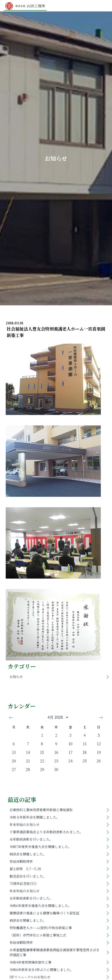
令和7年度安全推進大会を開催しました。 (40, 847)
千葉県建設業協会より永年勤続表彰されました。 (46, 832)
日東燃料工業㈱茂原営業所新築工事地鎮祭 (41, 810)
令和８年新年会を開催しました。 (34, 817)
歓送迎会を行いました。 (28, 876)
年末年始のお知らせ (24, 824)
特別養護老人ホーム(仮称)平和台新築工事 (41, 928)
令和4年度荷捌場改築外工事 (30, 962)
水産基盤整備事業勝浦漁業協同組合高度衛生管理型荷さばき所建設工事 (54, 952)
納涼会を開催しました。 (28, 854)
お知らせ (16, 677)
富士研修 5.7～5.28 (25, 869)
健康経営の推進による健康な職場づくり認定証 (44, 913)
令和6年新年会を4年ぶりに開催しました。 (41, 970)
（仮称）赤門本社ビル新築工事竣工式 (38, 935)
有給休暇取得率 (21, 861)
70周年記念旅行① (23, 883)
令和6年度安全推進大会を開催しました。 (40, 906)
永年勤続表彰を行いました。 (31, 839)
